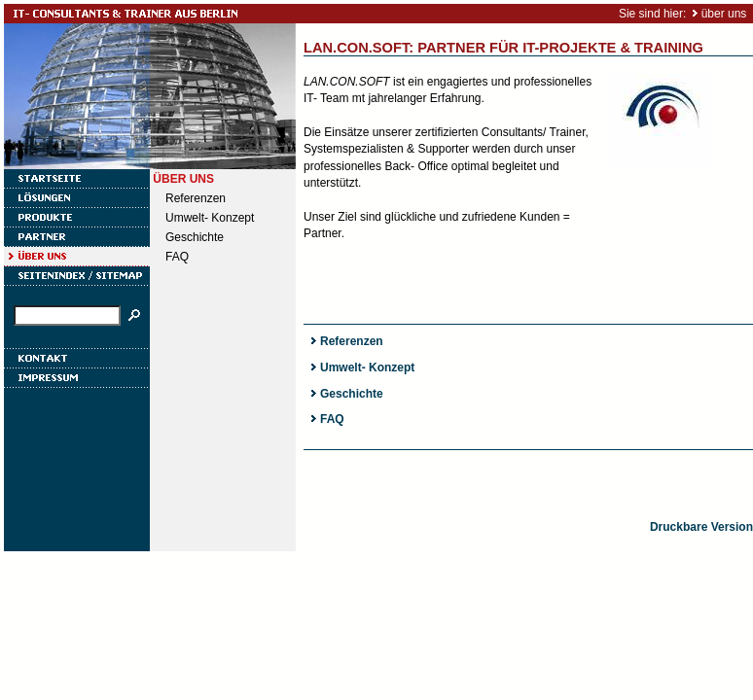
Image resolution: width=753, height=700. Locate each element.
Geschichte (195, 237)
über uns (724, 14)
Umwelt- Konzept (210, 218)
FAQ (177, 257)
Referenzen (196, 198)
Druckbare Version (701, 527)
